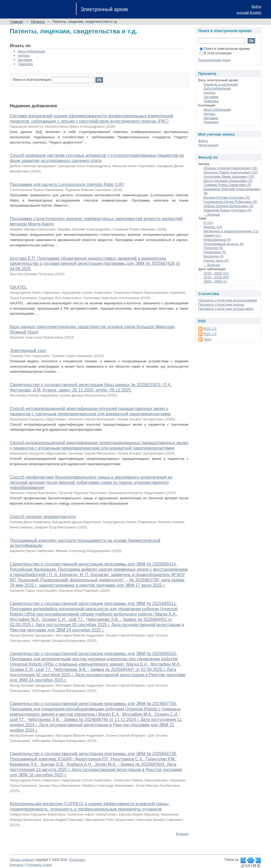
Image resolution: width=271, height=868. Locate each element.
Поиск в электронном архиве (225, 49)
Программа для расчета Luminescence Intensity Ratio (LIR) (67, 184)
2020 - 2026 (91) (216, 273)
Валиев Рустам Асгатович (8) (227, 197)
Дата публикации (31, 51)
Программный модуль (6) (224, 244)
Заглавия (25, 60)
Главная (16, 22)
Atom (207, 339)
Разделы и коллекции (221, 84)
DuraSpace (77, 860)
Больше (182, 834)
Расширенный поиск (214, 60)
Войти (256, 6)
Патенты (38, 22)
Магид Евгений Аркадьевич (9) (228, 181)
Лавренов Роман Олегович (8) (227, 210)
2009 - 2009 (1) (215, 281)
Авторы (24, 55)
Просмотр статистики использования (228, 300)
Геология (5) (213, 248)
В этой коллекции (216, 53)
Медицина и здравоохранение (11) (231, 231)
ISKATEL (18, 287)
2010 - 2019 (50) (216, 277)
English (256, 13)
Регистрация (208, 145)
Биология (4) (214, 256)
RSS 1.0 (210, 329)
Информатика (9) (217, 240)
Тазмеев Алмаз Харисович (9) (227, 185)
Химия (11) (212, 235)
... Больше (212, 214)
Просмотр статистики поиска (221, 304)
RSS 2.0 (210, 334)
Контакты (17, 865)
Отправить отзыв (39, 865)
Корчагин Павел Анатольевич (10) (231, 172)
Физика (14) (213, 227)
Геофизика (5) (215, 252)
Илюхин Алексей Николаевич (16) (231, 168)
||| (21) (208, 223)
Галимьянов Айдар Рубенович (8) (230, 202)
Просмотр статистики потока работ (226, 309)
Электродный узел (28, 351)
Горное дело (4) (216, 261)
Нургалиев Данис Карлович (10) (229, 177)
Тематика (25, 64)
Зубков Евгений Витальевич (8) (229, 206)
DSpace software (22, 860)
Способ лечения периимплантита (43, 517)
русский (243, 13)
